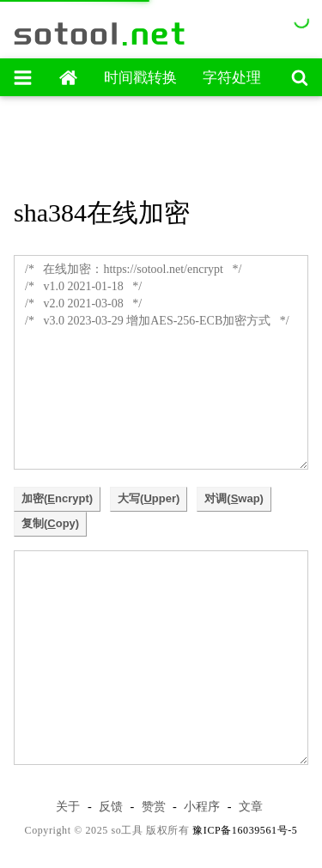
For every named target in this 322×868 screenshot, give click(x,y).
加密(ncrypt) (57, 498)
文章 (251, 806)
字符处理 (232, 78)
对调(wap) (234, 498)
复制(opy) (50, 523)
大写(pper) (149, 498)
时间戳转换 (140, 78)
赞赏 (154, 806)
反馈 (111, 806)
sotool (100, 33)
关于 (68, 806)
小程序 (202, 806)
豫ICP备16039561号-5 (245, 830)
